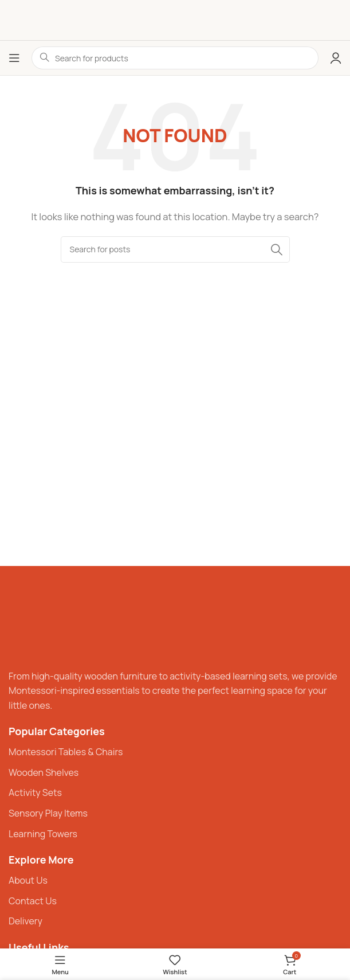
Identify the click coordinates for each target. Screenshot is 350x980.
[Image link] (43, 622)
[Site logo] (175, 20)
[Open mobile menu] (14, 58)
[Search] (175, 249)
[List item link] (175, 752)
